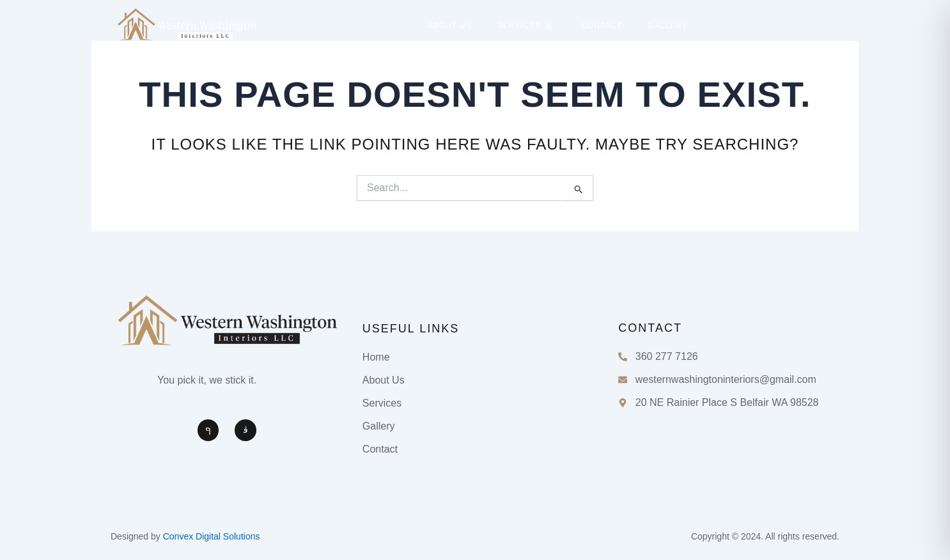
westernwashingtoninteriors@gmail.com (726, 379)
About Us (450, 26)
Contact (602, 26)
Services (525, 26)
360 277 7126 (667, 356)
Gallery (667, 26)
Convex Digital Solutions (212, 536)
